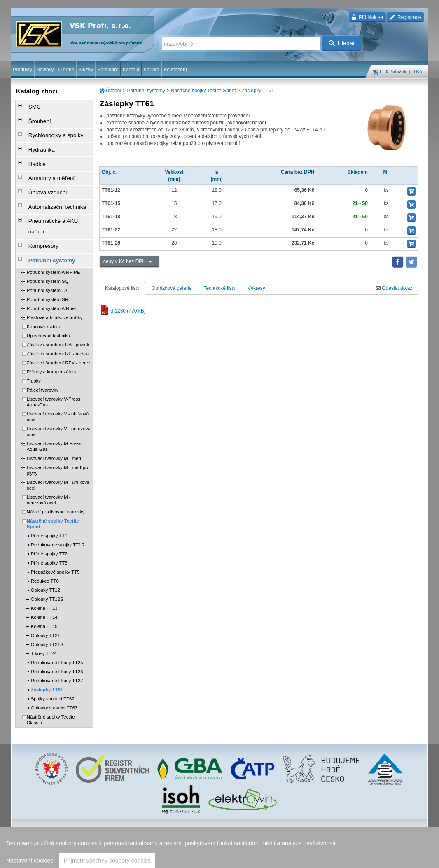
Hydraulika (36, 140)
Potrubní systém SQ (48, 240)
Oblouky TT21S (47, 604)
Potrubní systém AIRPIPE (54, 231)
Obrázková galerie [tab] (172, 288)
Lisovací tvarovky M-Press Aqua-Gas (54, 406)
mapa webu (343, 858)
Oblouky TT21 (46, 595)
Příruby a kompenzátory (52, 331)
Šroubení (34, 117)
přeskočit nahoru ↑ (405, 858)
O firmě (66, 70)
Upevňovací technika (49, 295)
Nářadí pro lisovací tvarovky (56, 471)
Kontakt (131, 70)
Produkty (22, 70)
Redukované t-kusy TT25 (57, 622)
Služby (86, 70)
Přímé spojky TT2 (49, 513)
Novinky (45, 70)
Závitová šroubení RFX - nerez (59, 322)
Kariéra (152, 70)
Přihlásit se (367, 17)
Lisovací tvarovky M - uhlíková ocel (58, 444)
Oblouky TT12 (46, 549)
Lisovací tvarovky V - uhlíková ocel (58, 376)
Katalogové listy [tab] (122, 288)
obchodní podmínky (153, 858)
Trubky (34, 340)
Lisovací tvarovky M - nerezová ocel (49, 459)
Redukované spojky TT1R (58, 504)
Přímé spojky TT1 (49, 495)
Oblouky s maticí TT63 (54, 667)
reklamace (241, 858)
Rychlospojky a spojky (49, 129)
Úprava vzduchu (42, 175)
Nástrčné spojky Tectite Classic (51, 679)
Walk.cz (64, 858)
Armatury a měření (45, 163)
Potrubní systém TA (47, 250)
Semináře (108, 70)
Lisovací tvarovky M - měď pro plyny (58, 429)
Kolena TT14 (44, 576)
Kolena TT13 (44, 567)
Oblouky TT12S (47, 558)
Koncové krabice (44, 286)
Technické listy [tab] (219, 288)
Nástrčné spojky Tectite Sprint (203, 91)
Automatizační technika (50, 187)
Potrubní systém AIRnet (51, 268)
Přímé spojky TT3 (49, 522)
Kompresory (38, 210)
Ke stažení (175, 70)
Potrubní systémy (146, 91)
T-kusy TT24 (44, 613)
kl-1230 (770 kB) (123, 311)
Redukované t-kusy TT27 (57, 640)
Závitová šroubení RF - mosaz (58, 313)
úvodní (320, 858)
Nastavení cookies (110, 858)
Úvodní (114, 91)
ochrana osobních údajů (202, 858)
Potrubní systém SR (48, 259)
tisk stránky (370, 858)
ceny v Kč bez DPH (125, 261)
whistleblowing (271, 858)
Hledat (342, 43)
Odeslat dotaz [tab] (394, 288)
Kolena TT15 (44, 586)
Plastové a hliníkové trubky (55, 277)
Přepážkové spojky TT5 (55, 531)
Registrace (405, 17)
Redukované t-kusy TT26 (57, 631)
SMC (30, 106)
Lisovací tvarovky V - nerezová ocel (59, 391)
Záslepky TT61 (258, 91)
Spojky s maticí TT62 (53, 658)
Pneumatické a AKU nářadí (54, 198)
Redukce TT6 (45, 540)
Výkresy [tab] (256, 288)
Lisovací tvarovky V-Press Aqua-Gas (54, 361)
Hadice (32, 152)
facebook (299, 858)
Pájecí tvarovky (43, 349)
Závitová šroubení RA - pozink (58, 304)
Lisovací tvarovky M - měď (54, 418)
